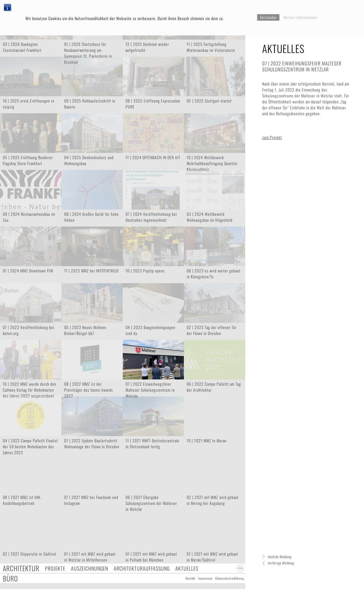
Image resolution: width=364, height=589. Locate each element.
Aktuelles (187, 568)
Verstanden (268, 17)
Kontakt (190, 578)
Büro (10, 578)
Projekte (55, 568)
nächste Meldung (280, 557)
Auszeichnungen (90, 568)
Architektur (21, 568)
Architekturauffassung (142, 568)
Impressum (205, 578)
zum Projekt (272, 137)
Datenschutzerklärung (230, 578)
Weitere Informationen (300, 17)
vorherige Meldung (281, 563)
